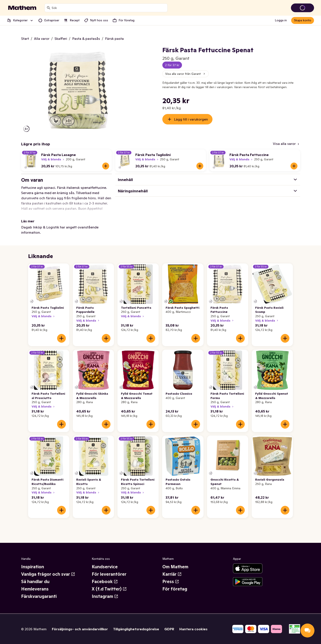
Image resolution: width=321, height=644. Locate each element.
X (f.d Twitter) (109, 589)
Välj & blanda (53, 159)
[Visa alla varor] (286, 144)
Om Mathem (175, 567)
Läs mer (28, 221)
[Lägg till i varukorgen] (106, 166)
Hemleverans (35, 589)
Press (171, 582)
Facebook (105, 582)
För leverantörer (109, 574)
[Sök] (49, 8)
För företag (175, 589)
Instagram (105, 596)
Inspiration (33, 567)
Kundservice (105, 567)
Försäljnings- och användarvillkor (80, 629)
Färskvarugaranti (39, 596)
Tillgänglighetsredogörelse (136, 629)
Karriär (172, 574)
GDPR (169, 629)
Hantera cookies (193, 629)
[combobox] (109, 8)
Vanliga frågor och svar (48, 574)
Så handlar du (35, 582)
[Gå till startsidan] (22, 8)
